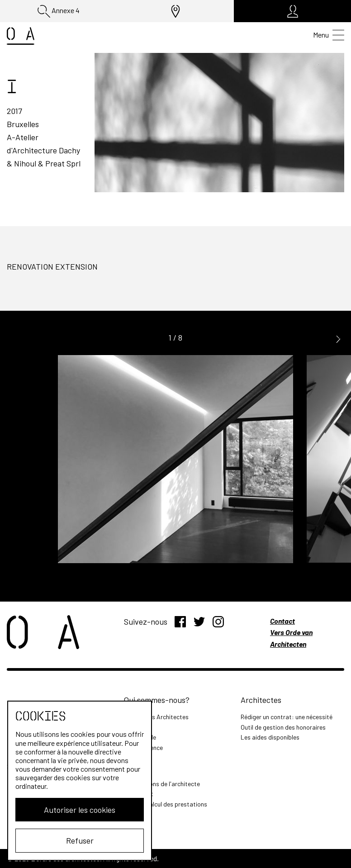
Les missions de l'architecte (162, 784)
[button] (338, 338)
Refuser (80, 840)
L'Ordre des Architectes (156, 717)
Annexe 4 (59, 11)
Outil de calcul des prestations (166, 804)
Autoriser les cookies (80, 810)
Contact (282, 621)
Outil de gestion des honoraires (283, 727)
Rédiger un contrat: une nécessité (287, 717)
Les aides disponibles (270, 737)
